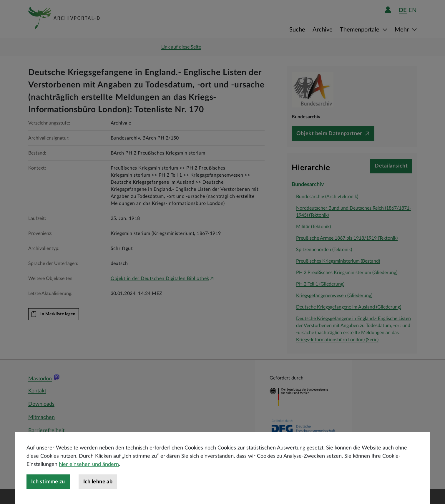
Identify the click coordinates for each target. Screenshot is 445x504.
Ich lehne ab (98, 496)
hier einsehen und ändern (89, 478)
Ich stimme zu (48, 496)
